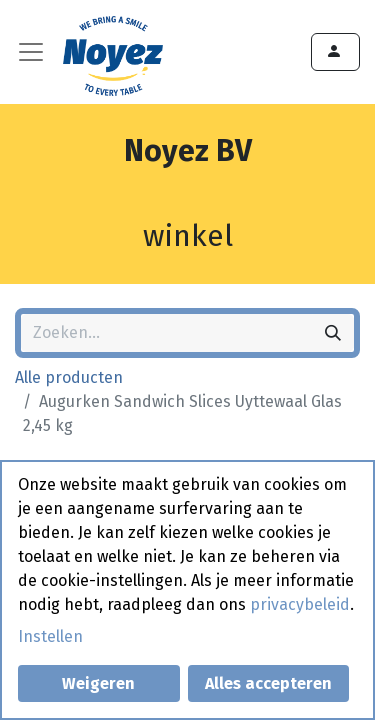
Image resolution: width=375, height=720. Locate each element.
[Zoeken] (333, 333)
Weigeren (98, 683)
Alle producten (69, 377)
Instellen (50, 636)
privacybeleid (300, 604)
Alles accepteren (268, 683)
